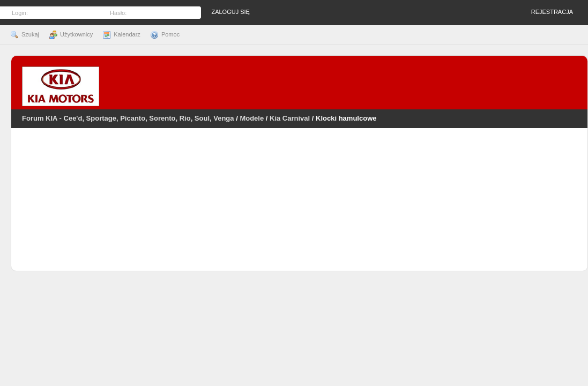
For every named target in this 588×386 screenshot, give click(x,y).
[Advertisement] (300, 206)
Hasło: (118, 13)
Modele (252, 118)
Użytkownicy (71, 34)
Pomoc (165, 34)
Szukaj (25, 34)
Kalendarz (121, 34)
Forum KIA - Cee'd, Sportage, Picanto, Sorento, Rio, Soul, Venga (128, 118)
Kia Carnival (290, 118)
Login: (20, 13)
